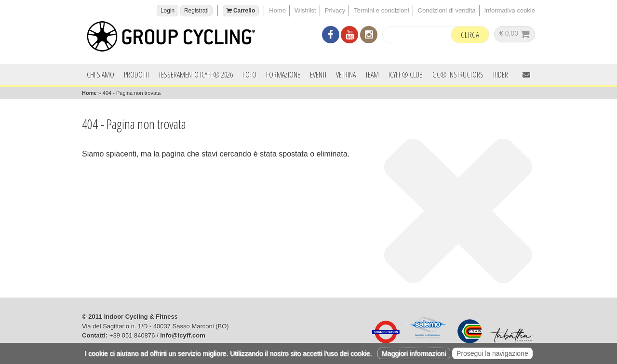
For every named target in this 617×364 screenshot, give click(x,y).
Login (168, 11)
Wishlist (305, 10)
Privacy (335, 10)
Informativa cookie (510, 10)
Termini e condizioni (381, 10)
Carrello (241, 11)
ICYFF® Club (406, 75)
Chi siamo (101, 75)
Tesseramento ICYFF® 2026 (196, 75)
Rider (501, 75)
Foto (249, 75)
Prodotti (136, 75)
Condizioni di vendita (447, 10)
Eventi (318, 75)
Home (277, 10)
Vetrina (346, 75)
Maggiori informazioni (414, 353)
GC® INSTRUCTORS (458, 75)
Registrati (196, 11)
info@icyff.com (183, 335)
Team (372, 75)
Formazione (283, 75)
